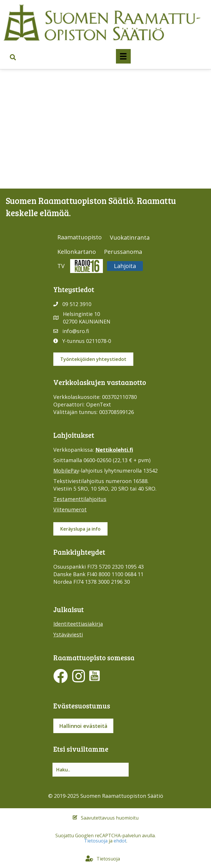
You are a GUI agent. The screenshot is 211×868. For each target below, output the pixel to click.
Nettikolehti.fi (114, 450)
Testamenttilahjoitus (80, 499)
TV (61, 266)
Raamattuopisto (80, 237)
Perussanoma (123, 252)
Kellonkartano (77, 252)
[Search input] (91, 770)
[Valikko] (123, 56)
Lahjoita (125, 266)
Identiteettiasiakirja (78, 624)
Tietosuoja (96, 841)
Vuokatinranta (130, 237)
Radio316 (87, 266)
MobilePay (66, 471)
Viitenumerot (70, 509)
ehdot (120, 841)
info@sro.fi (76, 331)
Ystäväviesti (68, 634)
